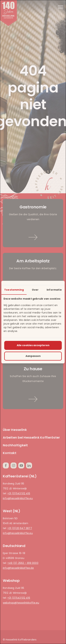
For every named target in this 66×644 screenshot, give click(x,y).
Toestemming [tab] (14, 290)
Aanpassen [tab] (33, 356)
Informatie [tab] (54, 290)
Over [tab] (35, 290)
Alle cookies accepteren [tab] (33, 345)
